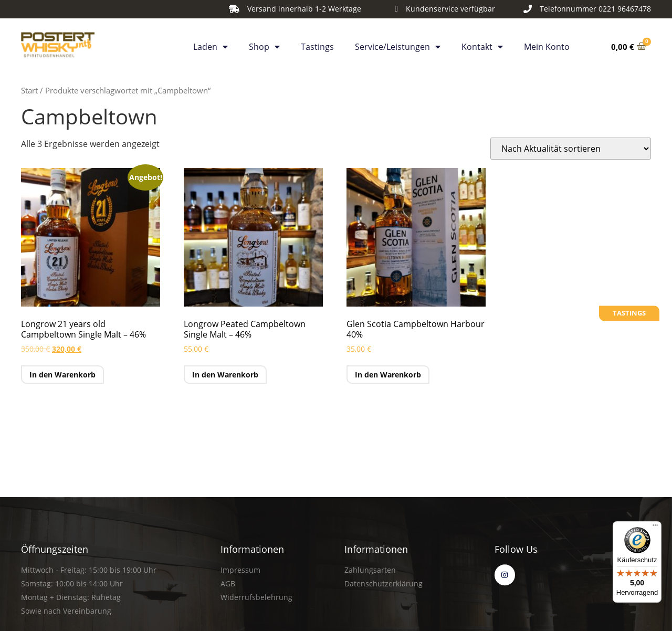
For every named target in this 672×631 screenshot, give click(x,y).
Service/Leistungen (398, 45)
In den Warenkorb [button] (62, 375)
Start (29, 90)
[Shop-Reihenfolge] (571, 149)
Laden (211, 45)
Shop (264, 45)
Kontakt (482, 45)
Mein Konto (547, 45)
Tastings (317, 45)
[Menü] (655, 528)
